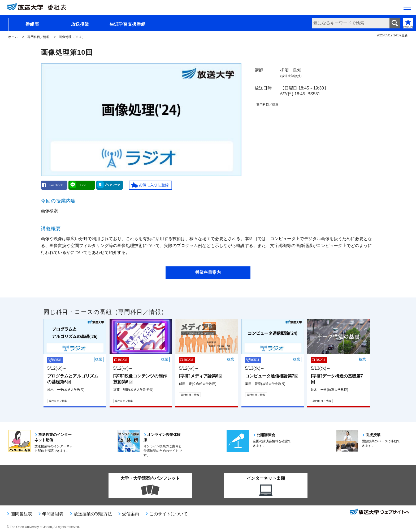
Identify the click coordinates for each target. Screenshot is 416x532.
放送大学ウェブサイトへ (379, 512)
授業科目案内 (208, 272)
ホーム (13, 37)
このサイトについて (168, 514)
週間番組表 (21, 514)
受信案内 (131, 514)
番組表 (32, 24)
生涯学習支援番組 (128, 24)
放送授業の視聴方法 (93, 514)
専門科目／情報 (38, 37)
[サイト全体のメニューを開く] (407, 8)
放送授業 (80, 24)
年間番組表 (53, 514)
